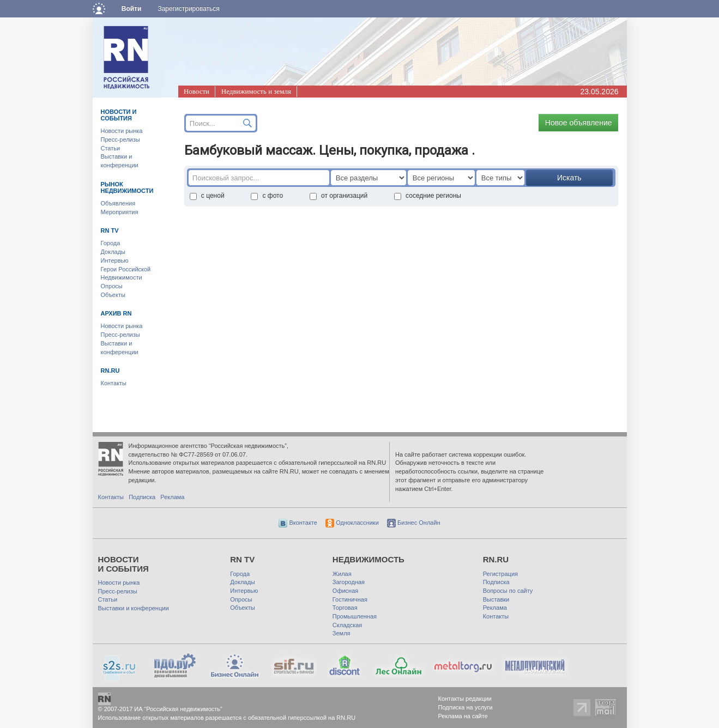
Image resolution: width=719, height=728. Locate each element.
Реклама (172, 497)
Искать (569, 178)
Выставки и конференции (134, 608)
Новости (197, 91)
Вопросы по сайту (508, 591)
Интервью (115, 260)
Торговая (345, 608)
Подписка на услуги (466, 707)
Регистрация (500, 574)
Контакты (114, 383)
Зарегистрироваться (188, 9)
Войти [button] (132, 9)
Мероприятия (120, 212)
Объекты (113, 295)
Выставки (496, 599)
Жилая (342, 574)
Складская (347, 625)
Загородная (349, 582)
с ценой (207, 196)
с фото (267, 196)
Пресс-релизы (120, 139)
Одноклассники (352, 523)
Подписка (142, 497)
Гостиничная (350, 599)
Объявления (118, 203)
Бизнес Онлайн (414, 523)
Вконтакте (298, 523)
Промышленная (355, 616)
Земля (342, 633)
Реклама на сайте (463, 716)
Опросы (112, 286)
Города (111, 243)
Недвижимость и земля (256, 91)
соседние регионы (428, 196)
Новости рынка (122, 131)
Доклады (113, 252)
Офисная (345, 591)
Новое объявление (579, 123)
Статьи (111, 148)
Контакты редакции (465, 699)
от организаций (339, 196)
